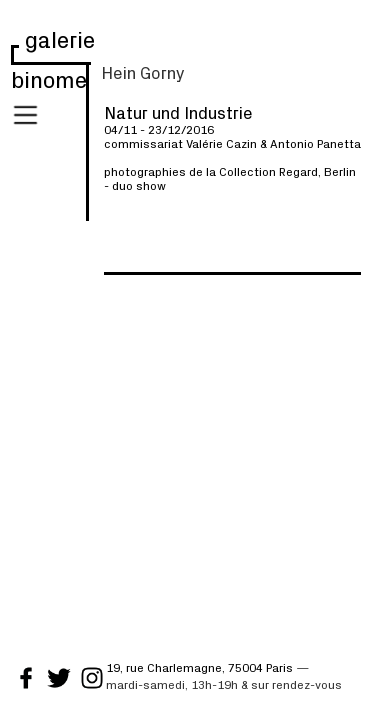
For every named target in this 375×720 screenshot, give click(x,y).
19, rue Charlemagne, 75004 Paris (199, 667)
